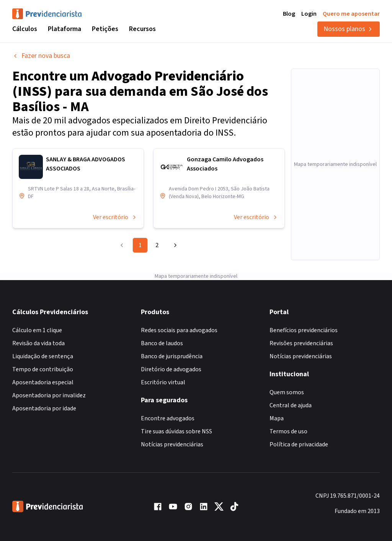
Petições (105, 29)
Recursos (142, 29)
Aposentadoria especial (43, 382)
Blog (289, 14)
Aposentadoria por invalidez (49, 395)
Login (309, 14)
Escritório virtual (163, 382)
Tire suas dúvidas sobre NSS (176, 431)
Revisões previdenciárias (301, 343)
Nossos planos (349, 29)
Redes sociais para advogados (179, 330)
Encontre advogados (168, 418)
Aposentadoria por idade (44, 408)
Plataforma (65, 29)
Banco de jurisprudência (172, 356)
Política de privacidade (299, 444)
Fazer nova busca (41, 56)
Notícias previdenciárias (172, 444)
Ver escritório (115, 217)
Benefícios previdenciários (304, 330)
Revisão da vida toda (38, 343)
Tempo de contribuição (43, 369)
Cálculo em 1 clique (37, 330)
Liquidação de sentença (43, 356)
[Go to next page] (174, 245)
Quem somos (287, 392)
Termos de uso (288, 431)
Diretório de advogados (171, 369)
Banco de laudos (162, 343)
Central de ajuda (291, 405)
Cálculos (25, 29)
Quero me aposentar (351, 14)
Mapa (277, 418)
